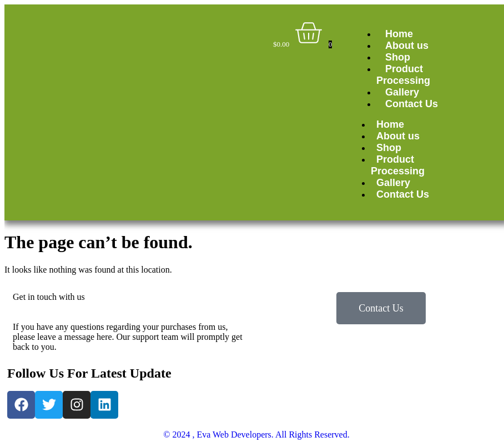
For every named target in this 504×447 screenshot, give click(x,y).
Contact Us (412, 104)
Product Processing (403, 75)
